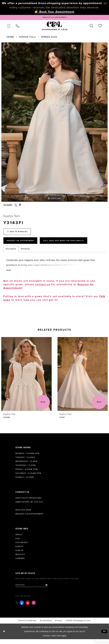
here (64, 640)
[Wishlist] (100, 27)
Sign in (19, 555)
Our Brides (22, 547)
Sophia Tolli (27, 38)
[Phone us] (17, 27)
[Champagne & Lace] (54, 27)
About (19, 539)
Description (11, 253)
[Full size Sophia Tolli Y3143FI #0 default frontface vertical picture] (54, 123)
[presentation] (26, 378)
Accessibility (46, 625)
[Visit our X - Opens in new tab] (17, 607)
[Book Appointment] (54, 18)
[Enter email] (35, 590)
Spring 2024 (49, 38)
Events (19, 551)
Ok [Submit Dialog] (104, 636)
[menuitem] (9, 27)
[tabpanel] (54, 123)
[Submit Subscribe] (52, 590)
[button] (9, 27)
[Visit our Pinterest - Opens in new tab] (28, 608)
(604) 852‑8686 (23, 514)
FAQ (18, 543)
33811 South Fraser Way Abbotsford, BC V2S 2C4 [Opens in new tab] (29, 504)
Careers (20, 563)
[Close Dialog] (4, 636)
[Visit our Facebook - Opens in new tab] (22, 608)
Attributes (26, 253)
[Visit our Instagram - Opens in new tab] (34, 608)
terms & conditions (27, 625)
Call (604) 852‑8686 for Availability (75, 244)
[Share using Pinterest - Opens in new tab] (20, 206)
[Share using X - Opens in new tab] (16, 206)
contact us (43, 289)
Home (10, 38)
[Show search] (92, 27)
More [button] (9, 275)
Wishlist (20, 559)
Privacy (58, 625)
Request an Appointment (30, 518)
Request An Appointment (24, 244)
